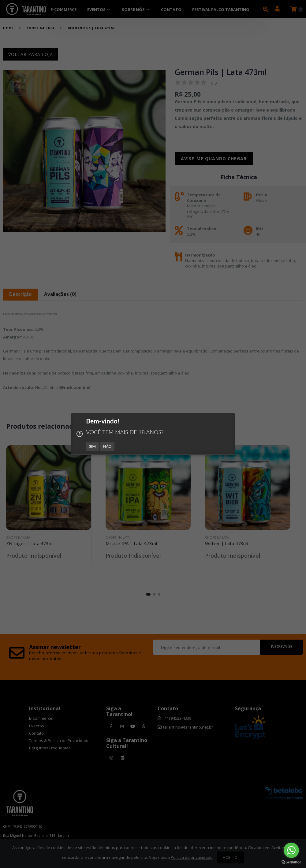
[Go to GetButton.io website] (291, 862)
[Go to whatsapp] (291, 850)
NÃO (107, 446)
